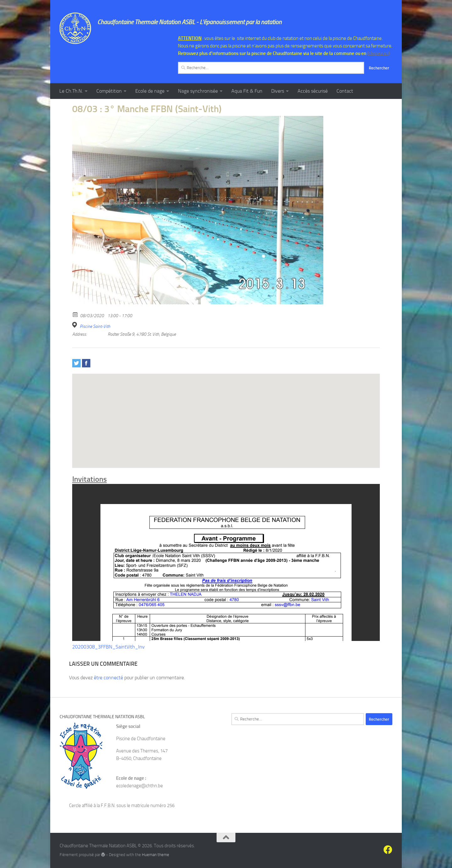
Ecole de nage (150, 91)
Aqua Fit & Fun (247, 91)
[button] (226, 415)
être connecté (108, 678)
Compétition (109, 91)
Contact (345, 91)
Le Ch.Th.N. (71, 91)
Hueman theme (156, 855)
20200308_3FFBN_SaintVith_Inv (108, 647)
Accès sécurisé (313, 91)
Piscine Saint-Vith (95, 326)
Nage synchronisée (198, 91)
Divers (278, 91)
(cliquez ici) (379, 53)
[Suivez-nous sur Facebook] (388, 850)
